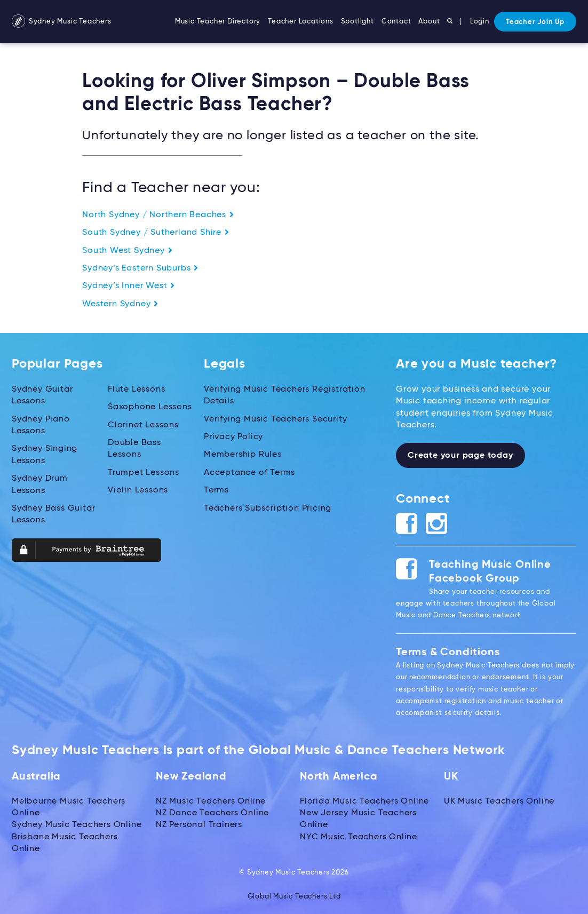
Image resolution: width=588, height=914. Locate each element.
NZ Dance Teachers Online (212, 813)
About (429, 22)
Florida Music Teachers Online (364, 801)
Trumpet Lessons (144, 473)
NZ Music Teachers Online (211, 801)
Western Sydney (120, 304)
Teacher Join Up (535, 22)
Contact (396, 22)
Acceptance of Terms (249, 473)
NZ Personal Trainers (199, 825)
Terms (216, 490)
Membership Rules (243, 455)
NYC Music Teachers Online (359, 837)
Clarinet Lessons (143, 425)
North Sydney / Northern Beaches (158, 215)
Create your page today (460, 456)
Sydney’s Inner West (129, 286)
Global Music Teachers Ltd (294, 897)
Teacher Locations (301, 22)
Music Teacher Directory (218, 22)
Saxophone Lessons (150, 407)
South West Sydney (127, 251)
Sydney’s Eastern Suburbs (140, 268)
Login (480, 22)
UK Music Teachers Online (499, 801)
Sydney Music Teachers (62, 22)
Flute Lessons (136, 390)
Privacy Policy (233, 437)
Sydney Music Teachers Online (77, 825)
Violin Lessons (138, 490)
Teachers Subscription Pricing (268, 508)
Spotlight (357, 22)
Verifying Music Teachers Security (275, 419)
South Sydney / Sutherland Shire (156, 233)
